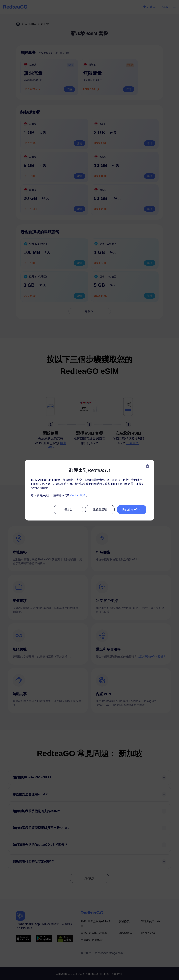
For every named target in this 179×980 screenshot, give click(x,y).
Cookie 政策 (78, 495)
